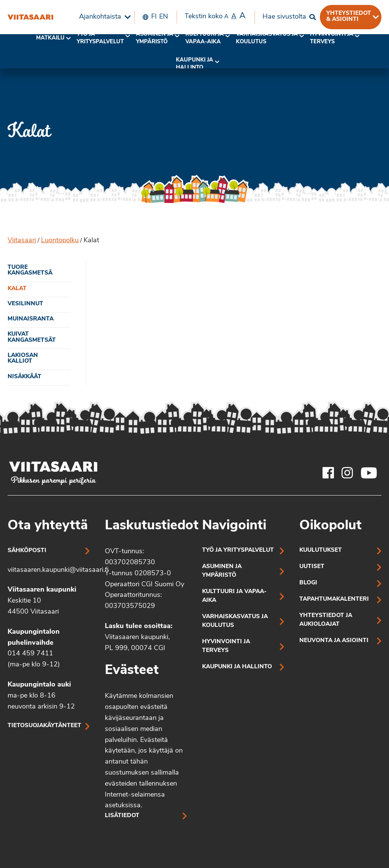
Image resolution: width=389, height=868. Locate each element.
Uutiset (312, 567)
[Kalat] (30, 17)
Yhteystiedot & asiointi (349, 16)
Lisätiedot (122, 816)
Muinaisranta (31, 319)
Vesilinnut (25, 304)
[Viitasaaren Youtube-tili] (369, 473)
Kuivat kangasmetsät (32, 337)
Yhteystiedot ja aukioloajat (326, 620)
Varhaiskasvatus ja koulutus (267, 38)
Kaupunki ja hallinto (194, 64)
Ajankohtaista (100, 17)
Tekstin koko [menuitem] (215, 16)
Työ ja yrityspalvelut (100, 38)
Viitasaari (22, 241)
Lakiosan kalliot (23, 358)
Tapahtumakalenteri (334, 599)
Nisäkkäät (25, 377)
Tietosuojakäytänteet (44, 726)
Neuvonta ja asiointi (334, 641)
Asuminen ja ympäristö (155, 38)
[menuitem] (103, 17)
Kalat (17, 289)
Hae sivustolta (284, 17)
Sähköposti (27, 551)
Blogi (308, 583)
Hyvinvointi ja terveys (226, 646)
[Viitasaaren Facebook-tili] (328, 473)
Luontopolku (60, 241)
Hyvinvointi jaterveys (332, 38)
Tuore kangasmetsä (30, 270)
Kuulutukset (321, 550)
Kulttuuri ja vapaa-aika (205, 38)
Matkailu (50, 38)
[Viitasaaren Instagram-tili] (347, 473)
